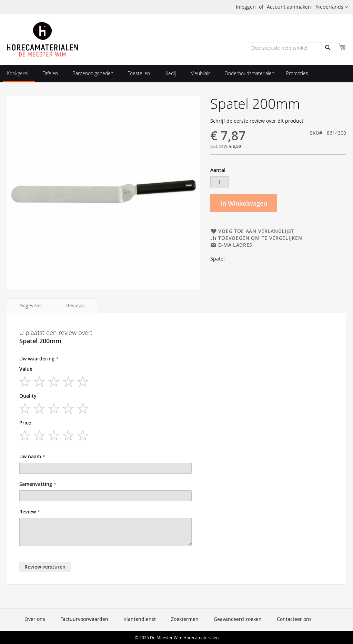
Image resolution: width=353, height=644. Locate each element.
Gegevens (31, 305)
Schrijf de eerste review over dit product (257, 121)
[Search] (328, 48)
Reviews (75, 305)
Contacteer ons (294, 619)
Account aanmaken (289, 7)
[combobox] (291, 48)
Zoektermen (185, 619)
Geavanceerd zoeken (238, 619)
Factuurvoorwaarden (84, 619)
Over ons (35, 619)
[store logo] (42, 39)
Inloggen (246, 7)
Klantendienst (140, 619)
